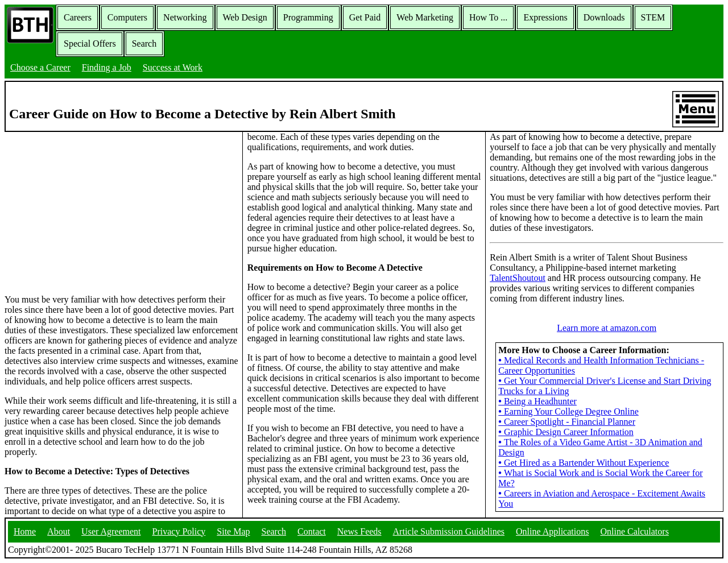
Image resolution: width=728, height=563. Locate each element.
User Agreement (111, 531)
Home (25, 531)
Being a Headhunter (537, 401)
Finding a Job (107, 67)
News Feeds (359, 531)
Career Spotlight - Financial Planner (567, 422)
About (59, 531)
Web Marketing (425, 17)
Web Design (245, 17)
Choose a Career (40, 67)
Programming (308, 17)
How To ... (488, 17)
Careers (78, 17)
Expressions (545, 17)
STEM (653, 17)
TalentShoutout (518, 278)
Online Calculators (634, 531)
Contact (312, 531)
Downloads (604, 17)
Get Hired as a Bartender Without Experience (584, 463)
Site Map (233, 531)
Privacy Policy (179, 531)
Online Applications (552, 531)
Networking (185, 17)
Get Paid (365, 17)
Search (144, 44)
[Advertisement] (121, 212)
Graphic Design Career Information (566, 432)
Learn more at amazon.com (607, 328)
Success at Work (173, 67)
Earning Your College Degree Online (568, 411)
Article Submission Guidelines (449, 531)
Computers (127, 17)
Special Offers (90, 44)
